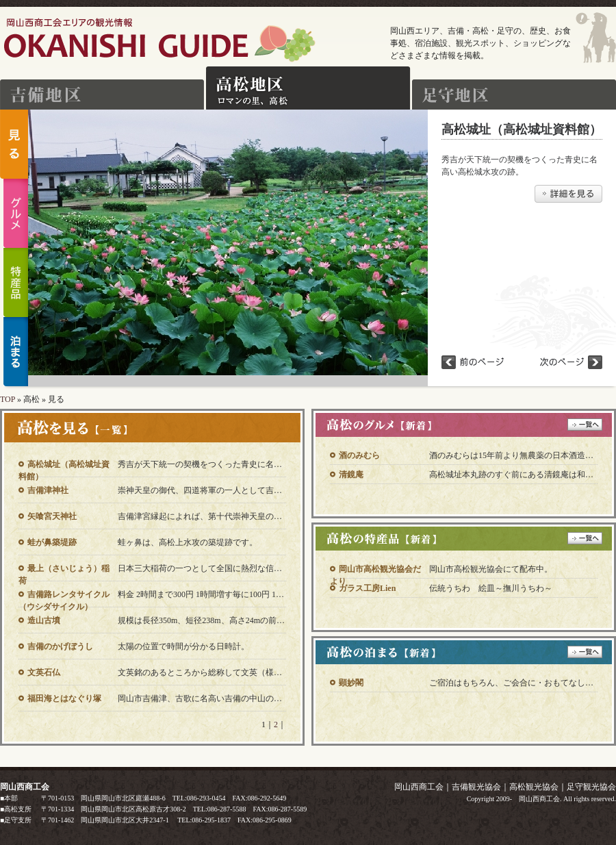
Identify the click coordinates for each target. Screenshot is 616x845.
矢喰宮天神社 (52, 516)
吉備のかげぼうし (60, 646)
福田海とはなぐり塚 (64, 698)
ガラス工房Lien (367, 588)
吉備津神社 (48, 490)
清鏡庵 (351, 475)
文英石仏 (44, 672)
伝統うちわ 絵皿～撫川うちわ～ (491, 588)
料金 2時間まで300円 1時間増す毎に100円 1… (201, 594)
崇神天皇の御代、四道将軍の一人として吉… (200, 490)
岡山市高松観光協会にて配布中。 (491, 569)
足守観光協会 (591, 787)
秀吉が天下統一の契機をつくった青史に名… (200, 464)
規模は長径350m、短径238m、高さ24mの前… (201, 620)
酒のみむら (359, 455)
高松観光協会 (534, 787)
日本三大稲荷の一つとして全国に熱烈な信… (200, 568)
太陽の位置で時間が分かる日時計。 (183, 646)
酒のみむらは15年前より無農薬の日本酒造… (511, 455)
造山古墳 (44, 620)
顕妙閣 (351, 683)
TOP (8, 399)
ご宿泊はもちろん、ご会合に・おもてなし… (511, 683)
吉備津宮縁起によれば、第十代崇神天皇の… (200, 516)
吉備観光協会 (476, 787)
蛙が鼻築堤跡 (52, 542)
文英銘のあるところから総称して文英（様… (200, 672)
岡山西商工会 (419, 787)
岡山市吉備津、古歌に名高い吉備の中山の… (200, 698)
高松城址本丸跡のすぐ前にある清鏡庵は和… (511, 475)
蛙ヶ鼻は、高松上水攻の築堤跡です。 (188, 542)
